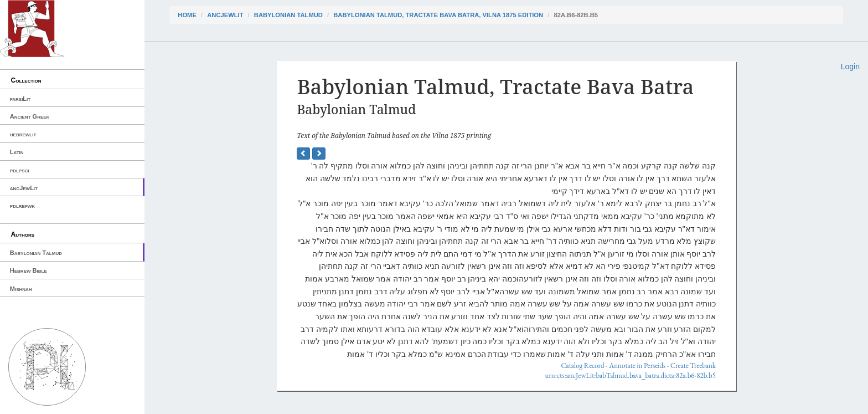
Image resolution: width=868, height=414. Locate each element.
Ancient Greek (30, 116)
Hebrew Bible (29, 270)
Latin (17, 152)
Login (850, 67)
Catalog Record (582, 366)
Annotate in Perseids (637, 366)
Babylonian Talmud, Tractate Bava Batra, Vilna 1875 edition (438, 15)
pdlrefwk (22, 206)
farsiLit (20, 99)
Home (187, 15)
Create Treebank (693, 366)
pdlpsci (20, 170)
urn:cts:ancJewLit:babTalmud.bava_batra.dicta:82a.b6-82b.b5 (631, 375)
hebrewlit (23, 134)
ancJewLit (24, 188)
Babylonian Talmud (36, 253)
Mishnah (21, 289)
